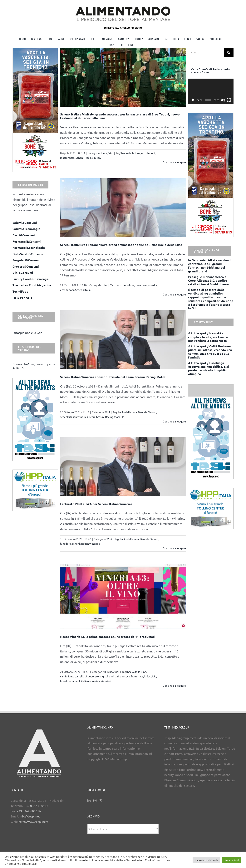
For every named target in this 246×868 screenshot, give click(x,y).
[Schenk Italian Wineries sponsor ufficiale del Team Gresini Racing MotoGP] (123, 340)
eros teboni (148, 153)
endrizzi (114, 676)
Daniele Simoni (147, 412)
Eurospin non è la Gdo (27, 333)
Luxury (109, 672)
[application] (211, 91)
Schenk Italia (83, 158)
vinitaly (97, 158)
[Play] (193, 100)
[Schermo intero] (229, 100)
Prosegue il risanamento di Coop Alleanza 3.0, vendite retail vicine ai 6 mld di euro (209, 280)
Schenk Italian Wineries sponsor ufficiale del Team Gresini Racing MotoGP (114, 377)
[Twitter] (101, 801)
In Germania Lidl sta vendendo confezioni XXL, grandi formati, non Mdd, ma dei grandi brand (210, 266)
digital (104, 676)
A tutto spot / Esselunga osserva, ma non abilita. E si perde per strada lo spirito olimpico (209, 368)
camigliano (67, 676)
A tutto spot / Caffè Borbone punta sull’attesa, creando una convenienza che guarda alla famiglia (210, 352)
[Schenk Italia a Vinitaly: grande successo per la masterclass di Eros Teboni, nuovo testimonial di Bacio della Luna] (123, 77)
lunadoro (66, 544)
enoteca (125, 676)
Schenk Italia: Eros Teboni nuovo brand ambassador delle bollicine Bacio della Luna (121, 245)
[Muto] (223, 100)
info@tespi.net (30, 816)
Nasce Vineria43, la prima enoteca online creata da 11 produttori (108, 637)
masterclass (67, 158)
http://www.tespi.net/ (33, 822)
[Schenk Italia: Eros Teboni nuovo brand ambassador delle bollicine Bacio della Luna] (123, 208)
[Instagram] (95, 801)
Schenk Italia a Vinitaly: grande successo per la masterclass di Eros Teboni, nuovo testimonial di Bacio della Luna (120, 116)
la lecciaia (150, 676)
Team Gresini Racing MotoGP (106, 417)
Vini (111, 153)
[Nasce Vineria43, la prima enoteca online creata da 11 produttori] (123, 596)
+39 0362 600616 (29, 811)
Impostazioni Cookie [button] (206, 860)
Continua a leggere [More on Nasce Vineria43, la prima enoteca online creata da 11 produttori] (174, 685)
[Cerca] (229, 52)
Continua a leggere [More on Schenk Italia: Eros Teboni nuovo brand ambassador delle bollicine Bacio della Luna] (174, 294)
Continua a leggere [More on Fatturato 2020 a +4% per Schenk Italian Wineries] (174, 548)
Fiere (104, 153)
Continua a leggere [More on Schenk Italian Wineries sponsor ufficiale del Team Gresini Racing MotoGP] (174, 421)
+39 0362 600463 (36, 806)
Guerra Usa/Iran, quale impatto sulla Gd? (34, 366)
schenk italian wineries (74, 417)
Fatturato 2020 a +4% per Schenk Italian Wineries (96, 504)
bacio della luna (131, 153)
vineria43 (107, 681)
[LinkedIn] (89, 801)
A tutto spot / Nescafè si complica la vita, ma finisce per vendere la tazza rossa (208, 337)
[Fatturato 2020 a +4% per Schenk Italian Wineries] (123, 467)
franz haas (137, 676)
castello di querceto (87, 676)
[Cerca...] (206, 52)
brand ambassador (146, 285)
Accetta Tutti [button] (232, 860)
